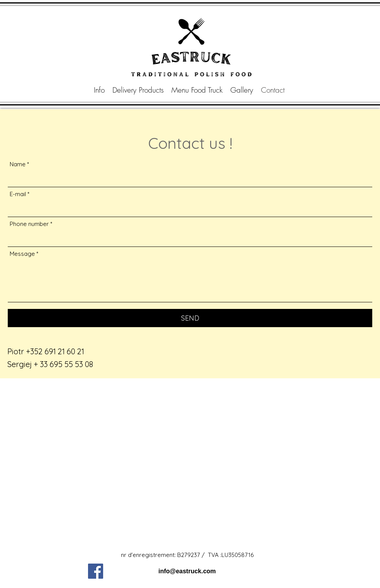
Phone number (29, 224)
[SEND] (190, 318)
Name (18, 164)
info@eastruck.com (187, 571)
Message (22, 254)
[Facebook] (96, 571)
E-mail (18, 194)
